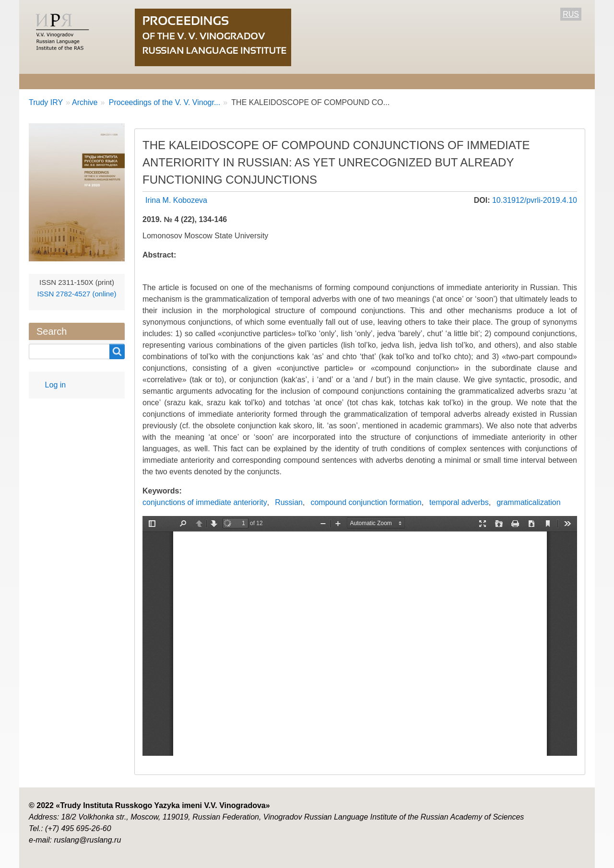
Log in (56, 385)
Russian (289, 502)
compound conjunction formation (366, 502)
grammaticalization (528, 502)
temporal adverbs (459, 502)
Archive (352, 81)
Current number (291, 81)
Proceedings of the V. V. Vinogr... (163, 102)
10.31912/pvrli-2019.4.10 (535, 200)
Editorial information (148, 81)
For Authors (224, 81)
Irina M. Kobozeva (176, 200)
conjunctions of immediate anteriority (205, 502)
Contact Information (419, 81)
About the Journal (61, 81)
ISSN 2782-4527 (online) (77, 294)
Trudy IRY (46, 102)
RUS (571, 14)
